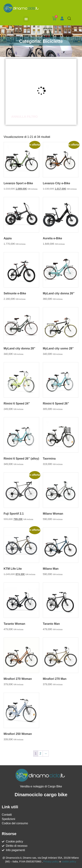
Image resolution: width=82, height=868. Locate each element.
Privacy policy (51, 862)
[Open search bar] (69, 19)
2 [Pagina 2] (40, 753)
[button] (26, 19)
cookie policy (69, 862)
